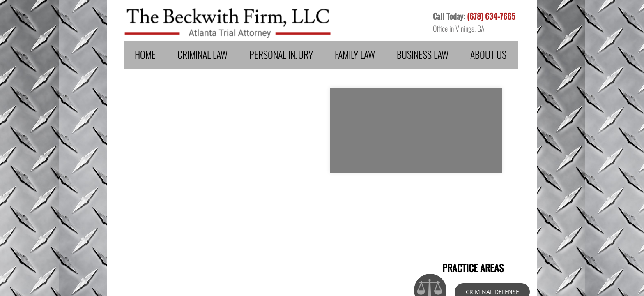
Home (145, 54)
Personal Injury (281, 54)
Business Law (423, 54)
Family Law (355, 54)
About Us (488, 54)
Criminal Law (202, 54)
